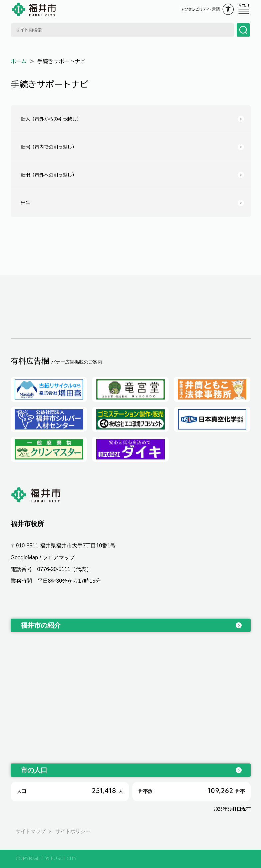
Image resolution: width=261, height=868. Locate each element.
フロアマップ (59, 558)
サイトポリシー (73, 831)
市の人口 (34, 770)
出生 (25, 203)
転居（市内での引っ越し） (49, 147)
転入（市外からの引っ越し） (51, 119)
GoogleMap (24, 558)
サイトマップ (31, 831)
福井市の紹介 (41, 625)
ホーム (19, 61)
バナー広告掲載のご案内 (77, 362)
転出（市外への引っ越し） (49, 175)
